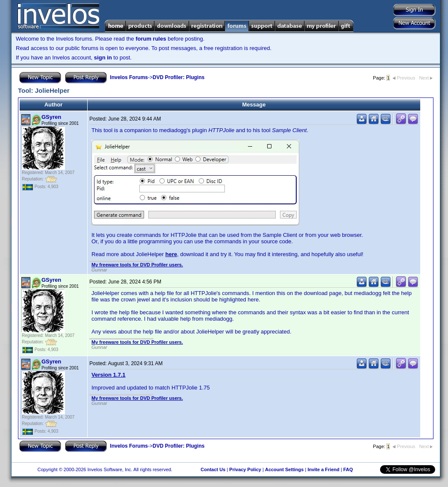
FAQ (348, 469)
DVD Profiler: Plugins (178, 77)
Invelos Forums (129, 77)
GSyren (51, 117)
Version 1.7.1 (109, 375)
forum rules (151, 39)
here (171, 254)
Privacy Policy (245, 469)
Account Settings (284, 469)
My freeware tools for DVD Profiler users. (137, 265)
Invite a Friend (323, 469)
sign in (103, 58)
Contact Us (213, 469)
